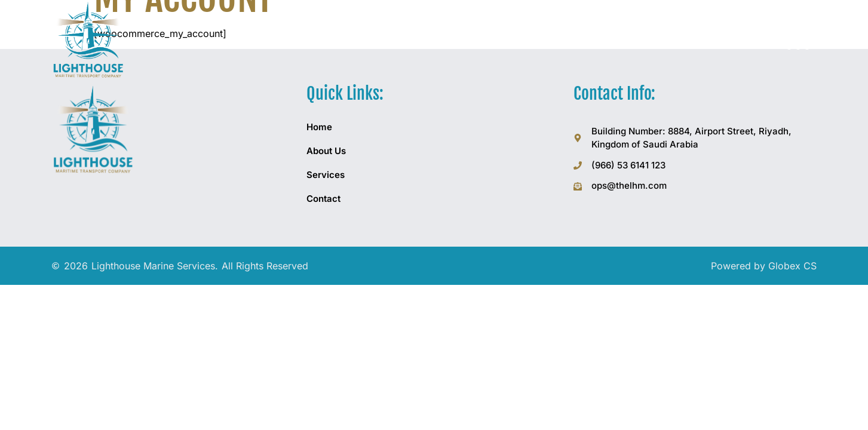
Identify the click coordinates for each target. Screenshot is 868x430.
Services (326, 175)
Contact (323, 199)
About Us (326, 151)
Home (319, 127)
